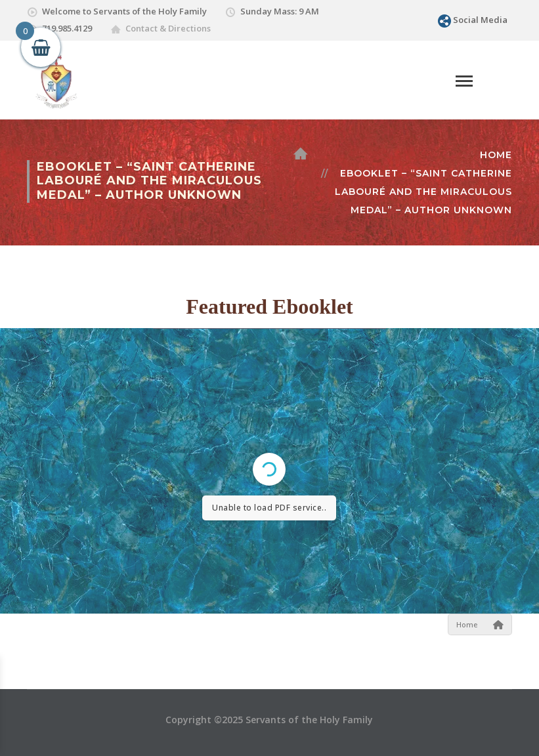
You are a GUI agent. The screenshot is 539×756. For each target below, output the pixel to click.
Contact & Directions (168, 28)
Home (496, 155)
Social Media (480, 20)
